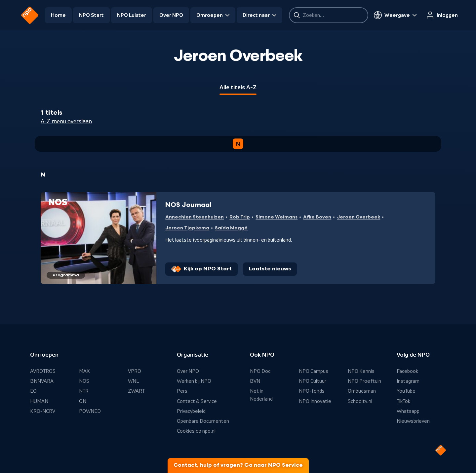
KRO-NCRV (43, 411)
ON (83, 401)
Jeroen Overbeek (358, 217)
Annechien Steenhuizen (195, 217)
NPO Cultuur (313, 381)
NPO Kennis (361, 371)
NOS (84, 381)
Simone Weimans (277, 217)
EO (33, 391)
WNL (134, 381)
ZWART (136, 391)
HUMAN (39, 401)
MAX (84, 371)
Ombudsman (362, 391)
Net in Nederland (261, 395)
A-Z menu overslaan (66, 121)
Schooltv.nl (360, 401)
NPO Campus (314, 371)
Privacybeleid (191, 411)
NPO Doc (260, 371)
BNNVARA (42, 381)
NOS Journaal (188, 205)
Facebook (407, 371)
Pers (182, 391)
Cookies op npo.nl (196, 431)
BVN (255, 381)
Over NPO (171, 15)
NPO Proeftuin (364, 381)
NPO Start (91, 15)
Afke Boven (317, 217)
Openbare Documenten (203, 421)
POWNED (90, 411)
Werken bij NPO (194, 381)
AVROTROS (43, 371)
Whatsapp (408, 411)
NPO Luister (132, 15)
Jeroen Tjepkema (187, 228)
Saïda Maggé (231, 228)
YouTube (406, 391)
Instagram (408, 381)
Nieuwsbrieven (413, 421)
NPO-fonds (312, 391)
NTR (84, 391)
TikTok (403, 401)
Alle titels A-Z (238, 87)
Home (58, 15)
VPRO (135, 371)
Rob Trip (240, 217)
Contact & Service (197, 401)
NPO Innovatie (315, 401)
